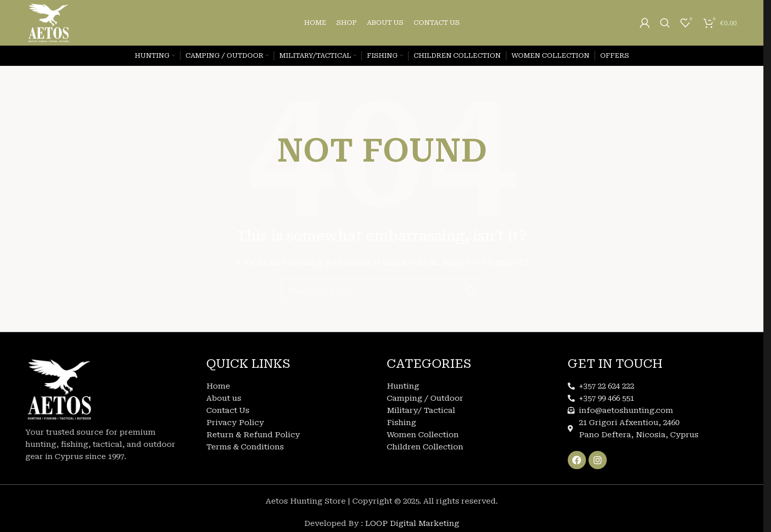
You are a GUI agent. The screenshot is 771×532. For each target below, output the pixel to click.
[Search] (665, 23)
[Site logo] (49, 22)
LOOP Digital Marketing (412, 523)
